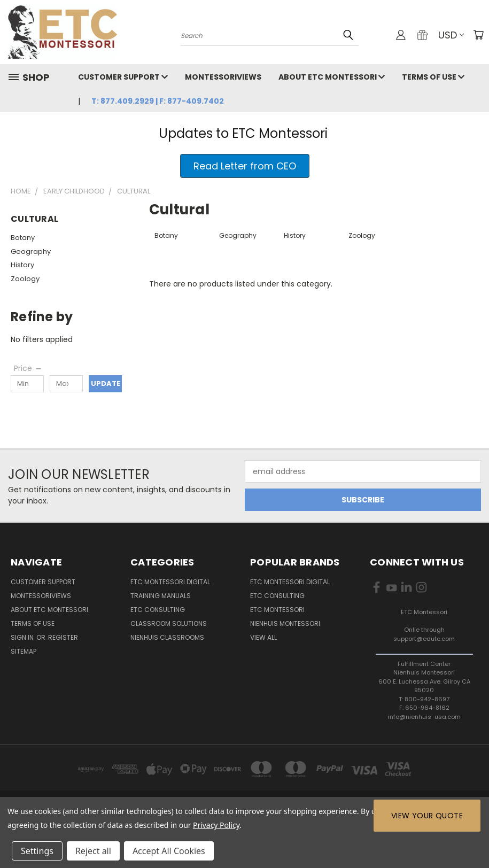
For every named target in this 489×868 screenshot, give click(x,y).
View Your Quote (427, 816)
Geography (31, 251)
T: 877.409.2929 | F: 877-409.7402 (158, 101)
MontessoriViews (223, 77)
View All (263, 637)
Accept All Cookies (169, 851)
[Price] (28, 368)
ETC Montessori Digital (170, 582)
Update (106, 383)
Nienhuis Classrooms (167, 637)
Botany (23, 238)
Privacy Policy (216, 825)
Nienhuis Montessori (285, 623)
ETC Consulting (158, 610)
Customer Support (123, 77)
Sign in (23, 637)
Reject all (93, 851)
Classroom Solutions (169, 623)
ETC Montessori (277, 610)
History (22, 265)
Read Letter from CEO (245, 166)
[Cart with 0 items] (478, 35)
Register (63, 637)
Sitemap (24, 651)
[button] (245, 166)
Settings (37, 851)
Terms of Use (433, 77)
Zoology (25, 279)
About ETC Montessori (332, 77)
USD (451, 35)
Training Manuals (161, 596)
